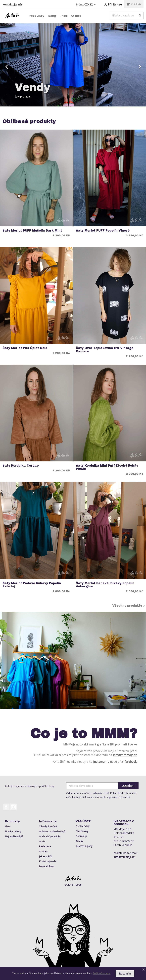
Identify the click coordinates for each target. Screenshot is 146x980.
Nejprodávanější (14, 836)
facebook (131, 762)
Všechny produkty (129, 606)
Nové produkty (13, 831)
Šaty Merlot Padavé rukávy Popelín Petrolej (32, 585)
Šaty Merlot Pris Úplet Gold (25, 348)
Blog (52, 16)
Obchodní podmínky (50, 836)
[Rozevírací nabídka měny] (91, 5)
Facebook (6, 807)
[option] (73, 65)
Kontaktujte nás (12, 4)
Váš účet (83, 821)
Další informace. (102, 973)
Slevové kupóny (84, 846)
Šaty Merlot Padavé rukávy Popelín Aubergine (105, 585)
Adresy (79, 841)
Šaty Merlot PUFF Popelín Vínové (103, 231)
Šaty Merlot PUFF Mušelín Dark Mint (32, 231)
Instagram (13, 807)
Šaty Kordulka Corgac (21, 466)
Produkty (36, 16)
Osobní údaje (83, 826)
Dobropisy (81, 836)
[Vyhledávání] (127, 15)
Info (64, 16)
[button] (11, 65)
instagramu (101, 762)
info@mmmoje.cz (125, 755)
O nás (76, 16)
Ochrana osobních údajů (52, 831)
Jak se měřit (45, 856)
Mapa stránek (46, 866)
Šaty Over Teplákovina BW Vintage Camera (105, 350)
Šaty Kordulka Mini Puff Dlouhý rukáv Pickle (107, 467)
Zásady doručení (48, 826)
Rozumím (125, 974)
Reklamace (45, 846)
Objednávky (82, 831)
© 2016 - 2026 (73, 885)
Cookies (43, 851)
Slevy (8, 826)
